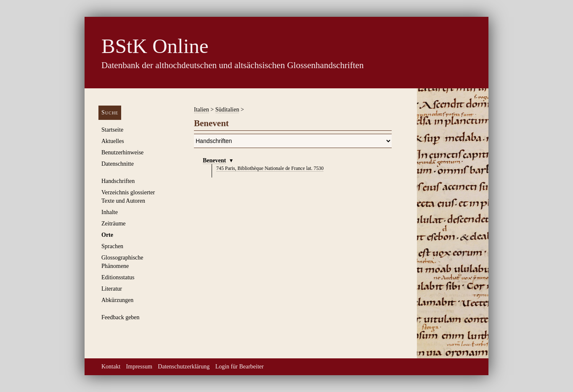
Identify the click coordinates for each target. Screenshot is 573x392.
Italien (202, 110)
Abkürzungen (117, 300)
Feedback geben (121, 317)
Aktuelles (113, 141)
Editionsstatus (118, 277)
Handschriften (118, 181)
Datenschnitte (118, 164)
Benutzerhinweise (122, 152)
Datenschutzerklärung (184, 367)
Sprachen (112, 246)
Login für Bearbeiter (240, 367)
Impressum (139, 367)
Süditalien (227, 110)
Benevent (214, 160)
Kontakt (111, 367)
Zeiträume (114, 224)
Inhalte (110, 212)
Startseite (112, 130)
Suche (110, 113)
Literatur (112, 289)
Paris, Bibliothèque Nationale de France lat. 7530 (270, 168)
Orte (107, 235)
